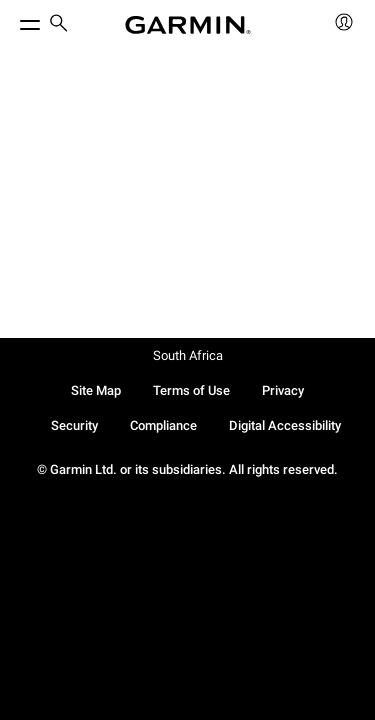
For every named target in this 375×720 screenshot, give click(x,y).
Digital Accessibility (285, 425)
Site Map (96, 390)
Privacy (283, 390)
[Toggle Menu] (12, 20)
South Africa (188, 355)
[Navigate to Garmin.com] (188, 25)
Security (74, 425)
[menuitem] (59, 25)
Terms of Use (191, 390)
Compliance (163, 425)
